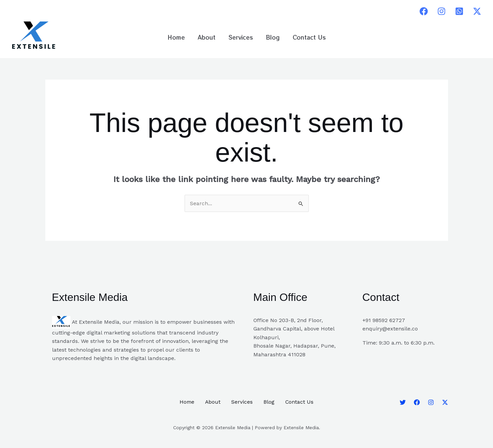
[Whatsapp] (459, 11)
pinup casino (248, 11)
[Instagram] (441, 11)
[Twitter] (477, 11)
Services (241, 37)
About (208, 37)
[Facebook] (424, 11)
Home (179, 37)
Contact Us (306, 37)
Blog (271, 37)
